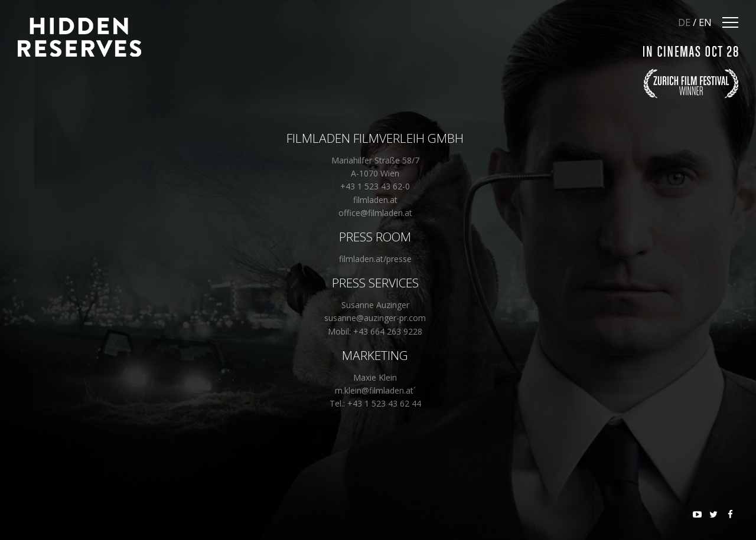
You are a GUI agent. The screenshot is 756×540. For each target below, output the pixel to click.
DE (684, 22)
